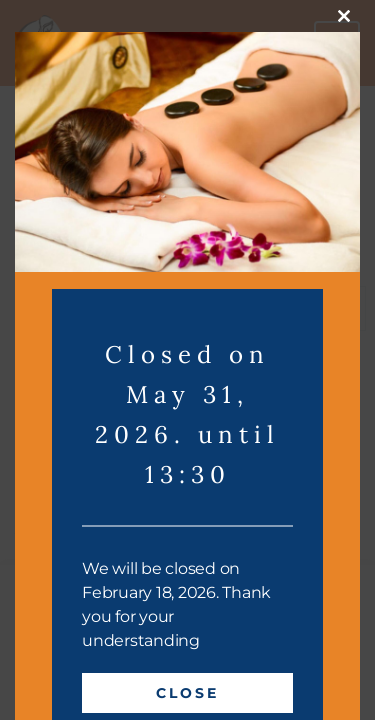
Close (187, 693)
